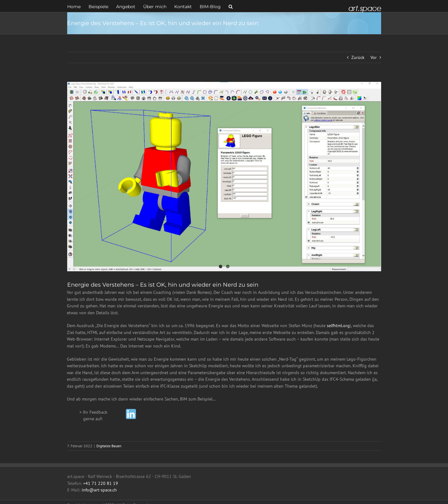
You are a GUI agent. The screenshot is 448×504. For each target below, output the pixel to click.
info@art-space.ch (99, 490)
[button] (231, 6)
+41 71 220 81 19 (101, 483)
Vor (374, 57)
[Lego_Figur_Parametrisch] (224, 177)
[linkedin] (131, 414)
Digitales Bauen (109, 446)
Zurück (358, 57)
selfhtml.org (338, 326)
